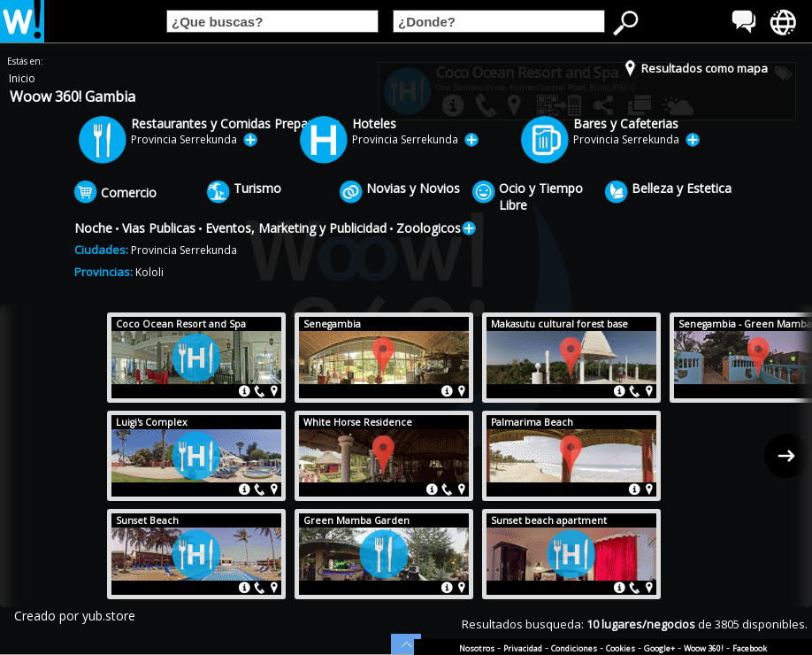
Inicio (22, 78)
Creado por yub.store (75, 616)
